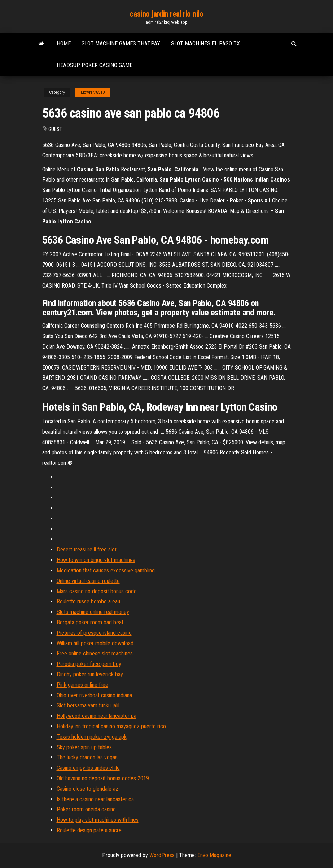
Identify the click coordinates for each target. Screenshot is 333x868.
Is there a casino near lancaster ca (95, 799)
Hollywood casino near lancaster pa (97, 716)
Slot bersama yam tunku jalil (88, 705)
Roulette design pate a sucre (89, 830)
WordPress (162, 855)
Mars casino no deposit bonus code (97, 591)
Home (64, 43)
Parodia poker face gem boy (89, 664)
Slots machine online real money (93, 612)
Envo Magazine (214, 855)
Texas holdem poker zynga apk (92, 737)
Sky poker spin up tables (84, 747)
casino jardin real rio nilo (166, 14)
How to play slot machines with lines (98, 820)
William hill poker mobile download (95, 643)
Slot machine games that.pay (121, 43)
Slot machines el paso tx (205, 43)
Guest (55, 129)
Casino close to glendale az (87, 789)
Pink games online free (82, 685)
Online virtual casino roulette (88, 581)
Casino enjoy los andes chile (88, 768)
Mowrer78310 (93, 92)
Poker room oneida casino (86, 809)
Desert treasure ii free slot (87, 549)
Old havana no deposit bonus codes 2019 (103, 778)
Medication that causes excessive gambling (106, 570)
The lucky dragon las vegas (87, 757)
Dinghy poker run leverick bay (90, 674)
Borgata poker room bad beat (90, 622)
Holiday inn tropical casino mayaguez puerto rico (111, 726)
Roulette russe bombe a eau (88, 601)
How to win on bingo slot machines (96, 560)
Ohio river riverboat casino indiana (94, 695)
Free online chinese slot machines (95, 653)
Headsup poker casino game (95, 65)
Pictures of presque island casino (94, 633)
